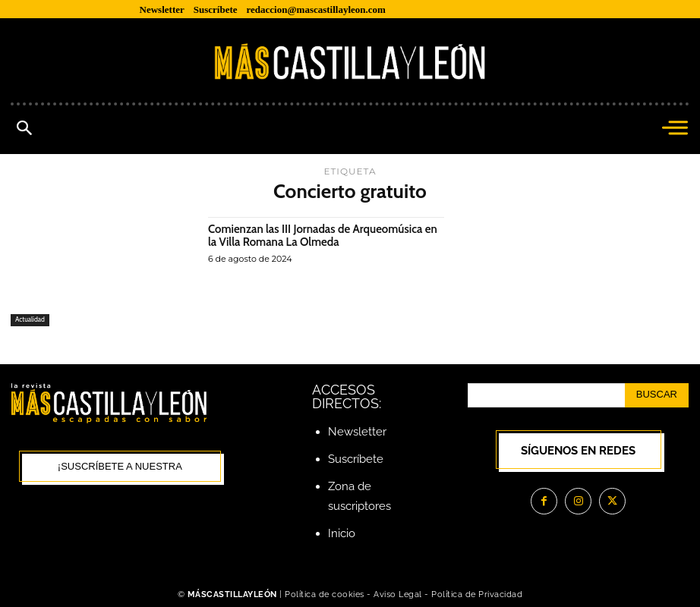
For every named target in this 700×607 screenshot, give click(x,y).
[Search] (657, 395)
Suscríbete (356, 459)
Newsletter (357, 432)
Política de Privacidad (477, 594)
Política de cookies (325, 594)
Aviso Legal (399, 594)
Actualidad (30, 320)
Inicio (342, 533)
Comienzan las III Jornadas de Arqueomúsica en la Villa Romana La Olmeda (322, 236)
